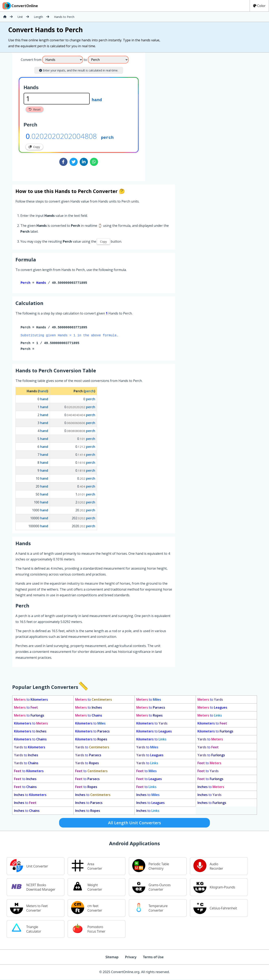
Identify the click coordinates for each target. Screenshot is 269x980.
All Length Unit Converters (134, 824)
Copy (34, 147)
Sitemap (112, 958)
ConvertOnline (20, 6)
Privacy (131, 958)
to (31, 700)
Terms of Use (153, 958)
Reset (35, 109)
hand (97, 100)
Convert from (31, 60)
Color (259, 6)
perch (107, 137)
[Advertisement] (179, 115)
